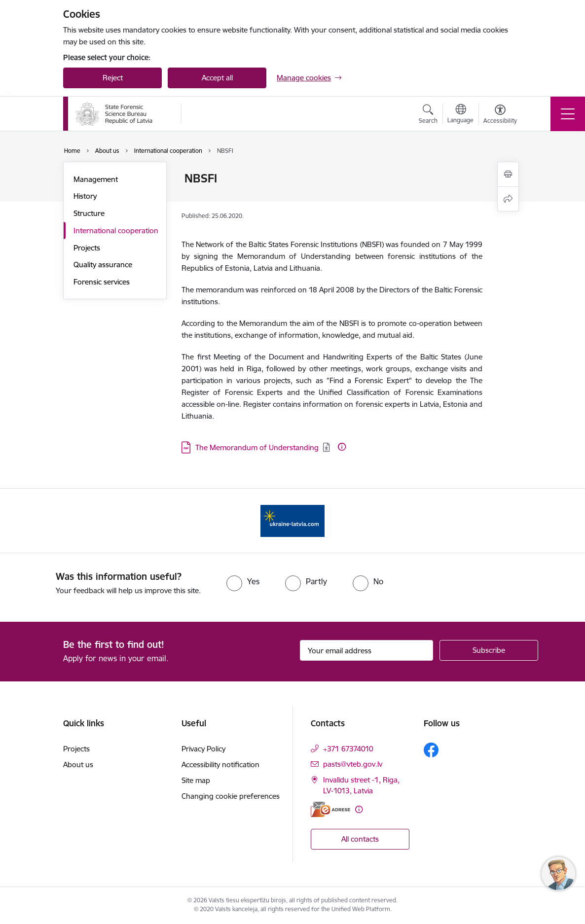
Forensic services (102, 282)
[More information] (342, 447)
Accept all (217, 78)
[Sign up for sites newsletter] (489, 650)
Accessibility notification (220, 764)
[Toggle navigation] (568, 114)
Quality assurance (103, 265)
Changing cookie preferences (231, 796)
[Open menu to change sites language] (460, 115)
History (85, 196)
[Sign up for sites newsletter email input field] (366, 650)
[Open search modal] (428, 115)
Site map (196, 780)
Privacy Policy (203, 749)
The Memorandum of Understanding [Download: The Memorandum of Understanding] (257, 447)
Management (96, 179)
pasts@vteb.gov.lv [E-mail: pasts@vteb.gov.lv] (353, 764)
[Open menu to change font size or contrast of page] (500, 115)
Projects (87, 248)
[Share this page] (508, 199)
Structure (89, 213)
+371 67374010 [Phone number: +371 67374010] (348, 749)
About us (78, 764)
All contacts (360, 839)
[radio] (243, 581)
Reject (113, 78)
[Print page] (508, 174)
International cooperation (116, 231)
